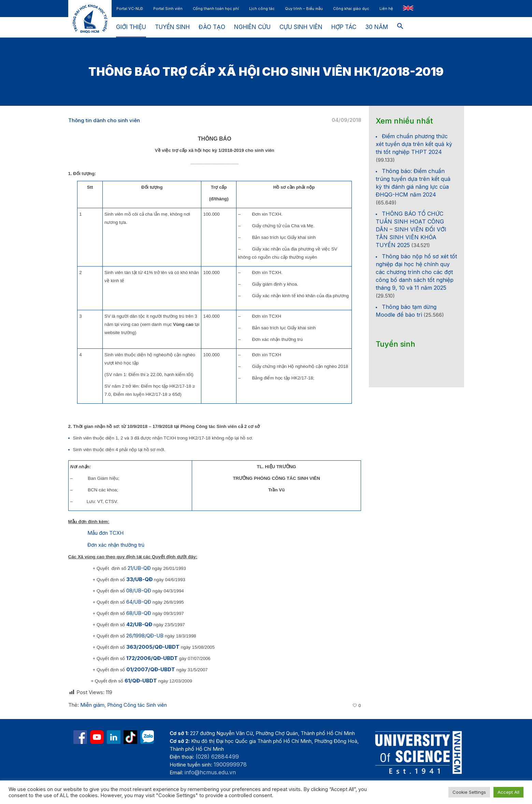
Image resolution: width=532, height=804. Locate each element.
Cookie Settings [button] (469, 792)
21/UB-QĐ (139, 568)
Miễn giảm (92, 705)
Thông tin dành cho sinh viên (104, 120)
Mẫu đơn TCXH (105, 533)
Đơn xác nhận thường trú (116, 545)
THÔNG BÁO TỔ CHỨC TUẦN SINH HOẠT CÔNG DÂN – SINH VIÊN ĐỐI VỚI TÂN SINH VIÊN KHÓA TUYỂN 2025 (411, 229)
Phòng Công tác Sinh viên (137, 705)
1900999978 (230, 764)
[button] (400, 27)
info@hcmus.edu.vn (210, 772)
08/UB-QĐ (139, 591)
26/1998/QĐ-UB (145, 636)
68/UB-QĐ (139, 613)
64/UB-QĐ (139, 602)
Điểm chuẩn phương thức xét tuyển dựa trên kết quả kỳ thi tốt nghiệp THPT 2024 (414, 144)
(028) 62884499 (217, 757)
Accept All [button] (508, 792)
